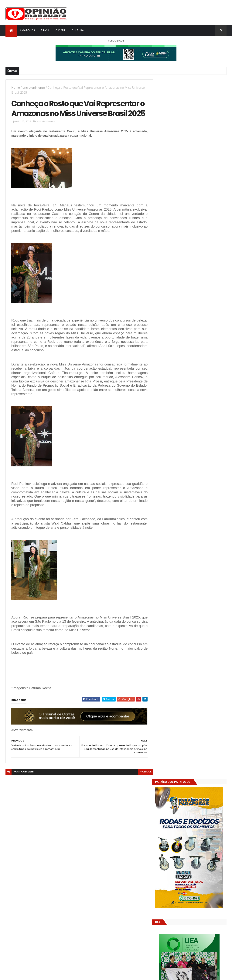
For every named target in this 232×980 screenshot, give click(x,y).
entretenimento (34, 88)
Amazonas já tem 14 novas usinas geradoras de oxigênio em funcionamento (186, 648)
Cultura (78, 30)
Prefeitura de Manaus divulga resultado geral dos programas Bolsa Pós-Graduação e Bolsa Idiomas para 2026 (201, 569)
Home (16, 88)
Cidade (61, 30)
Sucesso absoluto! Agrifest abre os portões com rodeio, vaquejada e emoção (198, 584)
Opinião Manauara (178, 621)
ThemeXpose (27, 975)
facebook (143, 782)
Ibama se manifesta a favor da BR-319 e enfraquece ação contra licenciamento (201, 598)
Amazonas (27, 30)
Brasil (45, 30)
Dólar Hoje (165, 715)
